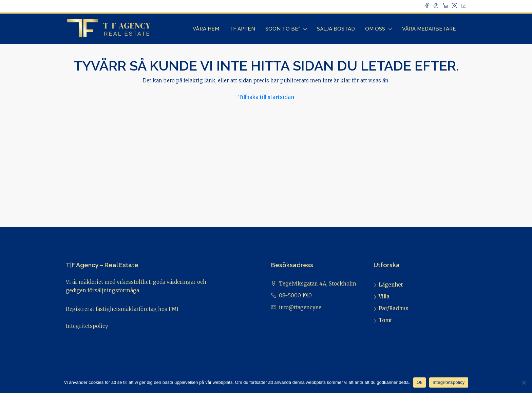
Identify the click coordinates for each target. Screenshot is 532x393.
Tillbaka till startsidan (266, 97)
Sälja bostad (336, 29)
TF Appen (242, 29)
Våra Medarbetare (429, 29)
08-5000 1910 (295, 296)
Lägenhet (391, 285)
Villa (384, 297)
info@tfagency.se (300, 307)
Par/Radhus (394, 308)
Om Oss (375, 29)
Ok (420, 382)
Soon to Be (283, 29)
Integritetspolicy (87, 326)
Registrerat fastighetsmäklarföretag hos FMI (122, 309)
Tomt (385, 320)
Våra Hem (206, 29)
